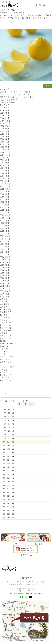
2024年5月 (5, 171)
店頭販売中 (5, 333)
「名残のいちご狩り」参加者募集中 (15, 95)
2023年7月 (5, 197)
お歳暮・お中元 (6, 357)
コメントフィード (7, 378)
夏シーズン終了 (6, 328)
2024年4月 (5, 173)
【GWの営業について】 (10, 100)
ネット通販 (5, 317)
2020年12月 (5, 257)
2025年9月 (5, 129)
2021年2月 (5, 252)
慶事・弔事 (5, 359)
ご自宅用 (4, 351)
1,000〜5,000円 (7, 346)
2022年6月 (5, 223)
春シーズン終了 (6, 330)
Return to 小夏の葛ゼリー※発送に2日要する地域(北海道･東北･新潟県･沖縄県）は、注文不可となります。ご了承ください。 (26, 18)
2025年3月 (5, 144)
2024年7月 (5, 165)
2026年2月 (5, 116)
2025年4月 (5, 142)
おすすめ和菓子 (6, 338)
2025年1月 (5, 150)
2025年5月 (5, 139)
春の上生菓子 (6, 312)
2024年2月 (5, 178)
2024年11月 (5, 155)
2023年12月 (5, 184)
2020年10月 (5, 262)
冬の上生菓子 (6, 304)
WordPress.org (6, 380)
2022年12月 (5, 215)
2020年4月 (5, 275)
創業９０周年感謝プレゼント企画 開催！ (17, 97)
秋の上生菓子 (6, 315)
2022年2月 (5, 231)
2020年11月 (5, 260)
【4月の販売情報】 (8, 102)
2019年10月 (5, 291)
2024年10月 (5, 157)
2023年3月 (5, 207)
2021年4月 (5, 247)
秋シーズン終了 (6, 325)
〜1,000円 (4, 349)
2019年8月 (5, 296)
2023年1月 (5, 213)
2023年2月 (5, 210)
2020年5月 (5, 273)
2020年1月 (5, 283)
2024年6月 (5, 168)
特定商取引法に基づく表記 (26, 589)
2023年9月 (5, 192)
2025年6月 (5, 137)
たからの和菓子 (6, 336)
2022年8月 (5, 220)
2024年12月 (5, 152)
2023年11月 (5, 186)
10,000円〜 (5, 341)
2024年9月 (5, 160)
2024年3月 (5, 176)
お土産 (3, 354)
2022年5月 (5, 226)
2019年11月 (5, 289)
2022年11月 (5, 218)
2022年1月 (5, 233)
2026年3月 (5, 113)
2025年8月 (5, 131)
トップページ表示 (7, 367)
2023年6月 (5, 199)
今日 (32, 404)
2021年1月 (5, 254)
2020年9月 (5, 265)
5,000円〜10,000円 (8, 344)
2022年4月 (5, 228)
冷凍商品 (4, 320)
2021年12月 (5, 236)
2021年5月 (5, 244)
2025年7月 (5, 134)
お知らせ (4, 302)
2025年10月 (5, 126)
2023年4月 (5, 205)
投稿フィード (6, 375)
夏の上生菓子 (6, 309)
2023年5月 (5, 202)
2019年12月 (5, 286)
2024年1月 (5, 181)
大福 (2, 365)
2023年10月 (5, 189)
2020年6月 (5, 270)
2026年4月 (5, 110)
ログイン (4, 372)
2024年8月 (5, 163)
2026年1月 (5, 118)
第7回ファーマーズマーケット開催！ (15, 92)
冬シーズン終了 (6, 323)
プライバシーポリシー (26, 591)
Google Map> (40, 582)
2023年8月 (5, 194)
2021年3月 (5, 249)
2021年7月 (5, 241)
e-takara (3, 13)
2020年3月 (5, 278)
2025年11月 (5, 123)
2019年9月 (5, 294)
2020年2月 (5, 281)
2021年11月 (5, 239)
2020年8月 (5, 268)
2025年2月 (5, 147)
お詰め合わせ (6, 362)
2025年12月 (5, 121)
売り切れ (4, 307)
